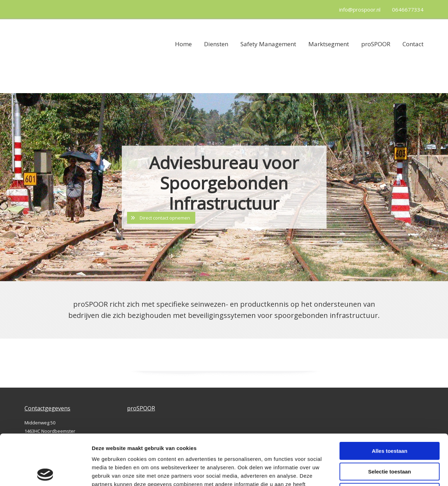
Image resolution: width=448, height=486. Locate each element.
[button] (161, 218)
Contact (413, 44)
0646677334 (408, 9)
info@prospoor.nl (360, 9)
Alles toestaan (390, 400)
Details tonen (378, 472)
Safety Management (268, 44)
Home (183, 44)
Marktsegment (329, 44)
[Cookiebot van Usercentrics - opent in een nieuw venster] (45, 472)
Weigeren (389, 441)
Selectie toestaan (390, 421)
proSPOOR (376, 44)
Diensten (216, 44)
